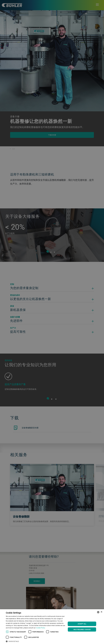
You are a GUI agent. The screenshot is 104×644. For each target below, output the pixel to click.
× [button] (101, 612)
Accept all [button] (82, 624)
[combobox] (98, 612)
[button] (35, 641)
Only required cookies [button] (82, 629)
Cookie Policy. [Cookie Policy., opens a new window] (41, 628)
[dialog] (52, 627)
